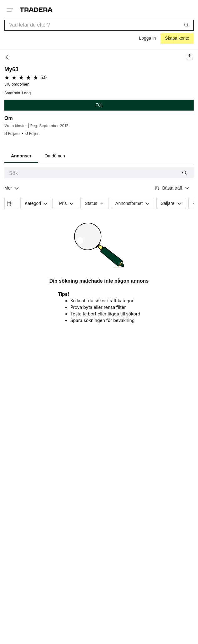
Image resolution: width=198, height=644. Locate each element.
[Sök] (186, 25)
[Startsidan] (36, 10)
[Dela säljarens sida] (189, 57)
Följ (99, 105)
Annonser (21, 156)
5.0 (43, 77)
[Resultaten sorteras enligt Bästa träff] (172, 188)
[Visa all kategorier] (12, 188)
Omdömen (55, 156)
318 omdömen (17, 84)
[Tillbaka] (9, 57)
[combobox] (99, 25)
